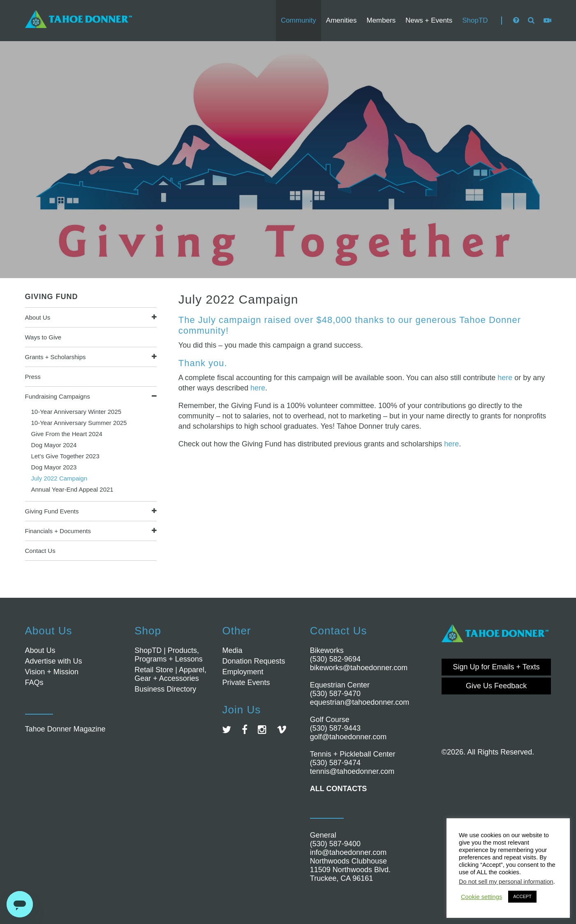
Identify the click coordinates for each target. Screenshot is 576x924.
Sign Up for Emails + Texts (496, 667)
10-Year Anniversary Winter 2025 (76, 412)
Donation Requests (253, 661)
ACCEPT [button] (522, 896)
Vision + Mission (52, 672)
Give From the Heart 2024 (67, 434)
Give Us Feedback (496, 686)
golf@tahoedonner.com (348, 737)
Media (232, 650)
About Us (38, 317)
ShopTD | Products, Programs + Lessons (169, 655)
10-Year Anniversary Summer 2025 (79, 423)
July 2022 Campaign (59, 478)
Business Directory (165, 689)
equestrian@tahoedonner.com (360, 702)
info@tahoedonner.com (348, 852)
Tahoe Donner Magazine (65, 729)
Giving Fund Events (52, 511)
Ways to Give (43, 337)
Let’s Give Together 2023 (65, 456)
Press (33, 377)
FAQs (34, 683)
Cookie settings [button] (481, 897)
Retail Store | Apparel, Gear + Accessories (170, 674)
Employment (243, 672)
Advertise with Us (54, 661)
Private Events (246, 683)
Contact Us (40, 551)
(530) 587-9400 (335, 844)
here (505, 378)
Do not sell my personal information (506, 882)
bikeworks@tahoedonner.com (359, 668)
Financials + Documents (58, 531)
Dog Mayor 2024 (54, 445)
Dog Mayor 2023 (54, 467)
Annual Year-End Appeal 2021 (72, 489)
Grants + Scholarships (56, 357)
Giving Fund (52, 297)
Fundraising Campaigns (58, 396)
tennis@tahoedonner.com (352, 771)
